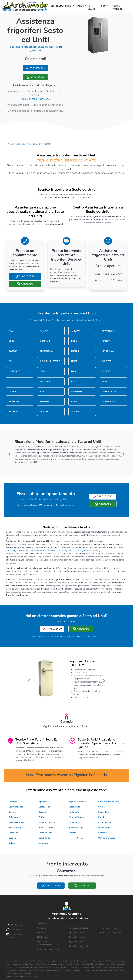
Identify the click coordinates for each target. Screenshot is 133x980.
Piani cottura (54, 551)
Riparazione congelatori (79, 928)
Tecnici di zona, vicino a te (35, 99)
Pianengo (73, 822)
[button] (9, 454)
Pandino (102, 817)
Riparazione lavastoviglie (80, 946)
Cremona (13, 802)
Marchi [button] (80, 6)
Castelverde (74, 807)
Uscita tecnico (118, 8)
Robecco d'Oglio (76, 828)
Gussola (42, 812)
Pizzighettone (105, 822)
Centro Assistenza (16, 144)
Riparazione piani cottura (111, 933)
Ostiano (42, 817)
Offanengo (14, 817)
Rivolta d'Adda (46, 828)
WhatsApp (35, 77)
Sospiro (12, 838)
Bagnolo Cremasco (77, 802)
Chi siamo (92, 8)
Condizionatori (35, 551)
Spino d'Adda (45, 838)
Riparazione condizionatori (49, 949)
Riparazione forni (76, 933)
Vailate (12, 843)
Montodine (103, 812)
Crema (101, 807)
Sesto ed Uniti (34, 144)
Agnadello (44, 802)
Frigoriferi (23, 551)
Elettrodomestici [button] (62, 6)
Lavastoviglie (12, 551)
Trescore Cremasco (78, 838)
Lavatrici (122, 547)
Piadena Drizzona (47, 822)
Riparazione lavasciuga (79, 942)
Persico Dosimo (16, 822)
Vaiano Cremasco (107, 838)
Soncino (72, 833)
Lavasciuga (96, 551)
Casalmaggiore (16, 807)
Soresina (102, 833)
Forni (45, 551)
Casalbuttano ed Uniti (109, 802)
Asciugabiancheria (69, 551)
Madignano (74, 812)
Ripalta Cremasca (17, 828)
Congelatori (84, 551)
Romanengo (104, 828)
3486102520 (35, 68)
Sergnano (13, 833)
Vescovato (44, 843)
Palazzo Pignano (76, 817)
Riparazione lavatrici (109, 928)
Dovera (12, 812)
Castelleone (44, 807)
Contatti (106, 6)
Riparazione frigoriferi (78, 937)
